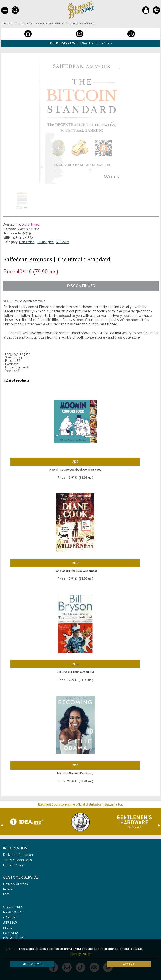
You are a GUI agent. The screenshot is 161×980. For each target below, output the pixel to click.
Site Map (10, 923)
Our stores (13, 907)
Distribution (14, 938)
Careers (10, 917)
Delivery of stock (16, 884)
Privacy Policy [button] (81, 954)
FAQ (6, 894)
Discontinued (81, 286)
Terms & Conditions (17, 860)
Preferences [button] (32, 964)
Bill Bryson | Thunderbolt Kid (75, 672)
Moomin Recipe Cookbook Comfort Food (75, 470)
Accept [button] (129, 964)
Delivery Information (18, 855)
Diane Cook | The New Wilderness (75, 571)
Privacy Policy (13, 865)
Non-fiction (27, 242)
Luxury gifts (46, 242)
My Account (14, 912)
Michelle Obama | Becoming (75, 773)
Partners (11, 933)
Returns (9, 889)
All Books (62, 242)
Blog (7, 928)
